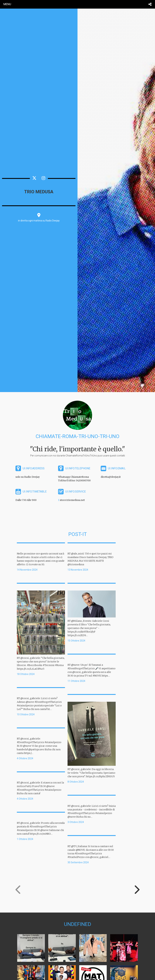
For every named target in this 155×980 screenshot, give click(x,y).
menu (7, 4)
